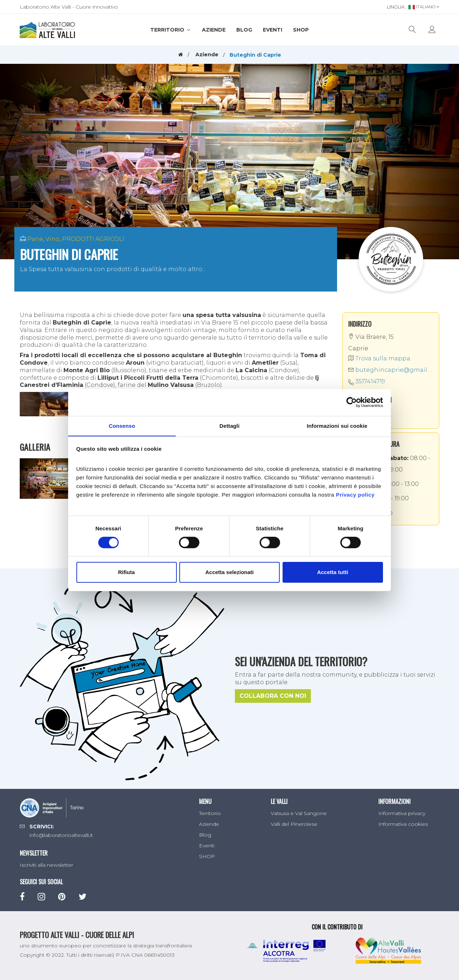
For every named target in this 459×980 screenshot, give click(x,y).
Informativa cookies (403, 824)
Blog (244, 30)
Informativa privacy (402, 813)
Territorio (171, 30)
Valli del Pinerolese (294, 824)
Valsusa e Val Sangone (299, 813)
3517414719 (370, 381)
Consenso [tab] (122, 425)
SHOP (301, 30)
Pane (35, 239)
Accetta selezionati (229, 572)
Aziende (214, 30)
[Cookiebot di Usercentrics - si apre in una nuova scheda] (352, 402)
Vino (53, 239)
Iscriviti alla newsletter (46, 865)
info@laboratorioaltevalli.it (61, 835)
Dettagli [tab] (229, 425)
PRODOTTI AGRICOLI (93, 239)
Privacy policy (355, 495)
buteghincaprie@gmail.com (391, 370)
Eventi (273, 30)
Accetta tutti (333, 572)
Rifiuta (126, 572)
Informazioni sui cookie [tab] (337, 425)
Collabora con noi (273, 696)
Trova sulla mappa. (380, 358)
